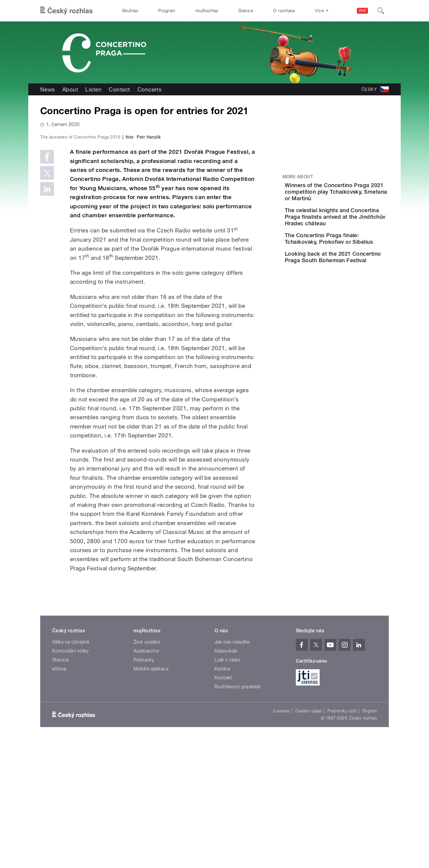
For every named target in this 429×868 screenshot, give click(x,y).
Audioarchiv (146, 778)
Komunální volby (70, 778)
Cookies (281, 838)
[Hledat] (381, 11)
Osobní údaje (308, 838)
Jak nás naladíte (232, 769)
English (370, 838)
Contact (119, 89)
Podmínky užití (342, 838)
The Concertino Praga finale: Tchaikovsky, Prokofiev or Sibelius (347, 255)
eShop (59, 795)
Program (167, 11)
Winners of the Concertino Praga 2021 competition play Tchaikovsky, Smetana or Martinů (353, 195)
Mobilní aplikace (151, 795)
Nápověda (226, 778)
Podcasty (144, 787)
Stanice (246, 11)
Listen (93, 89)
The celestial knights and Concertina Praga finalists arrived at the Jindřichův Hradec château (351, 227)
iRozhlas (130, 11)
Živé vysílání (147, 769)
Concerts (150, 89)
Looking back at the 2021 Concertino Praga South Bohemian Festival (351, 282)
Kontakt (223, 804)
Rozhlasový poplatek (237, 813)
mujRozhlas (207, 11)
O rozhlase (284, 11)
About (70, 89)
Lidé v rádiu (227, 787)
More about (298, 177)
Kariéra (222, 795)
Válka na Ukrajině (71, 769)
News (48, 89)
